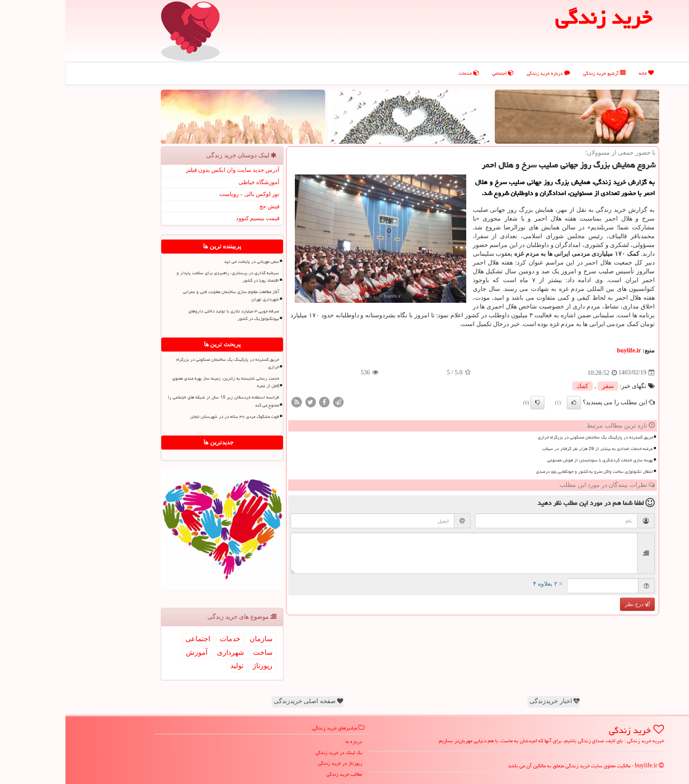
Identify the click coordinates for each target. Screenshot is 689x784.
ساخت (197, 652)
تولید (171, 666)
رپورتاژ (197, 666)
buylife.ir (564, 350)
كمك (517, 386)
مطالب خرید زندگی (279, 774)
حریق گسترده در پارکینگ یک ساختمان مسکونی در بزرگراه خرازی (530, 437)
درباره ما (288, 742)
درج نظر (572, 604)
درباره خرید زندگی (483, 73)
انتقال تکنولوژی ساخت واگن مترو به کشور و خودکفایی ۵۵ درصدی (529, 472)
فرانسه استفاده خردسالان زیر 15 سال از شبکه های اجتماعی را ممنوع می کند (158, 401)
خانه (581, 73)
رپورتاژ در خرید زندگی (275, 763)
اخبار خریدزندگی (489, 701)
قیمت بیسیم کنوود (192, 218)
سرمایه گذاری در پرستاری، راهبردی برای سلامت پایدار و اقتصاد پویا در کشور (162, 277)
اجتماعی (437, 73)
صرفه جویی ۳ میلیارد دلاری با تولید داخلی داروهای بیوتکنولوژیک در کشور (168, 315)
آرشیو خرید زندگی (539, 73)
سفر (542, 386)
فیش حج (204, 206)
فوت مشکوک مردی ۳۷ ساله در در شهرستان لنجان (169, 417)
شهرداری (165, 652)
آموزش (131, 652)
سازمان (196, 639)
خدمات (403, 73)
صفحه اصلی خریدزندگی (243, 701)
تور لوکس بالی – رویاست (184, 194)
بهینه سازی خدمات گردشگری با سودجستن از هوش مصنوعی (535, 460)
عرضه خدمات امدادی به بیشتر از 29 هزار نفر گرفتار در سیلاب (532, 449)
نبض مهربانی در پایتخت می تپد (186, 261)
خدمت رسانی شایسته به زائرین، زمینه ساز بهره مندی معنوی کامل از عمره (160, 382)
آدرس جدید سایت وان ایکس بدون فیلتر (167, 170)
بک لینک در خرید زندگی (273, 753)
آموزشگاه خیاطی (194, 182)
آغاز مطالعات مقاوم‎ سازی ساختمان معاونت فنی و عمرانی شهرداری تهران (165, 296)
